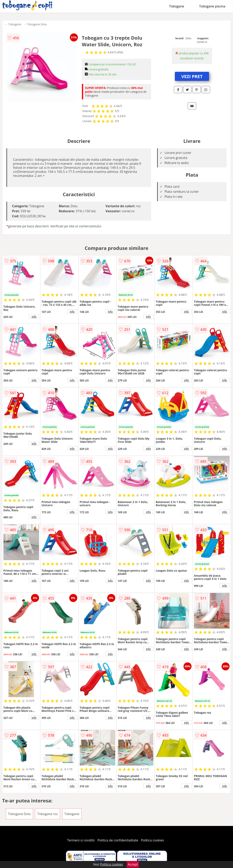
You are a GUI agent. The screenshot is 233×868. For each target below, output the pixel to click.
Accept (133, 864)
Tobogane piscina (212, 6)
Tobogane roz (47, 814)
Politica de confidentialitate (118, 840)
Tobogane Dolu (37, 24)
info (34, 316)
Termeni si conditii (81, 840)
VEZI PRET (192, 76)
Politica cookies (153, 840)
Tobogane (177, 6)
